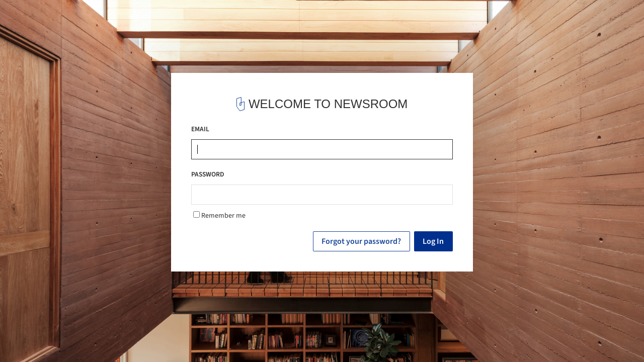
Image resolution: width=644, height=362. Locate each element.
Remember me (219, 216)
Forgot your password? (361, 241)
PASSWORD (208, 174)
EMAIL (200, 129)
